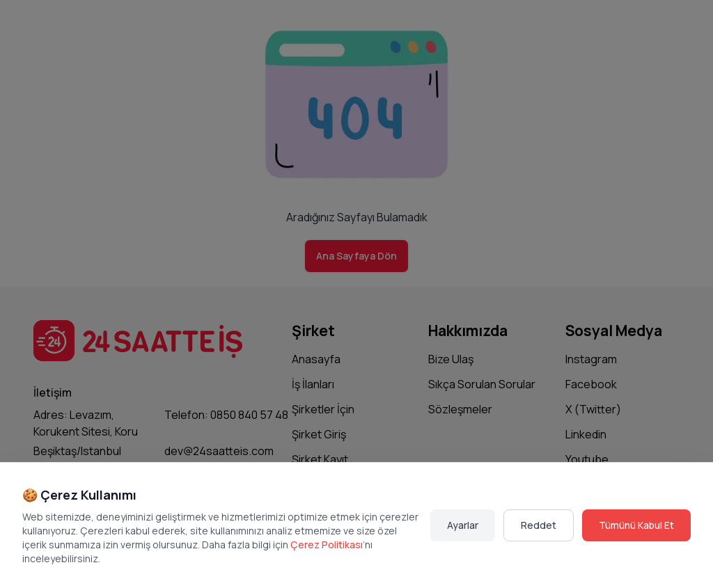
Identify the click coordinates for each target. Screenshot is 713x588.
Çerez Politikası (327, 545)
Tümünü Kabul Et (636, 525)
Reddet (539, 525)
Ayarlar (463, 525)
